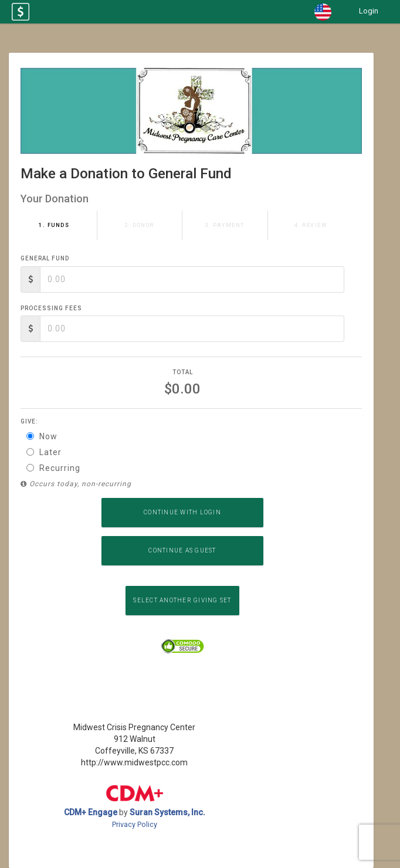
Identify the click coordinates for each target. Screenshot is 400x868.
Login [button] (369, 11)
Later (44, 452)
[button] (323, 12)
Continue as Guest (182, 550)
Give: (29, 421)
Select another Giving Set (182, 600)
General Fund (45, 258)
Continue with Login (182, 512)
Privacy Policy (135, 824)
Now (42, 436)
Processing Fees (51, 308)
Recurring (53, 468)
